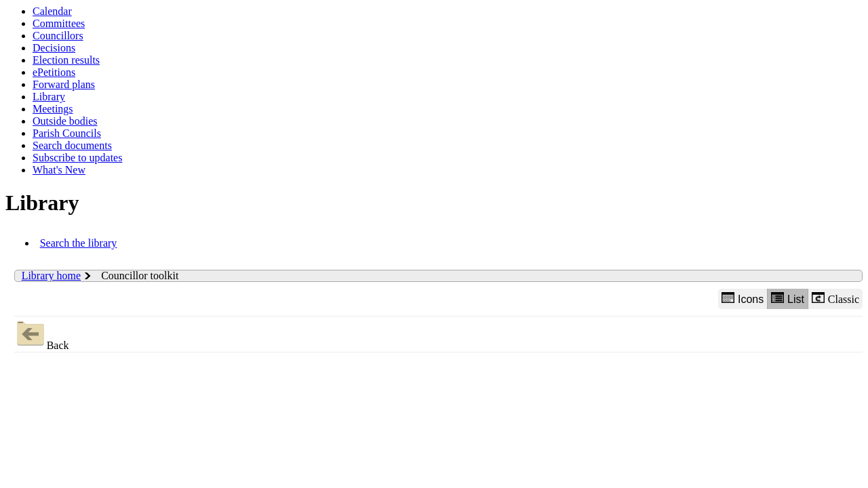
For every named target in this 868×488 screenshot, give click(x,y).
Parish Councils (67, 133)
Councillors (58, 36)
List (788, 299)
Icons (743, 299)
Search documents (72, 145)
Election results (66, 60)
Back (42, 334)
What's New (59, 170)
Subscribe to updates (77, 158)
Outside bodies (65, 121)
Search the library (79, 243)
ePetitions (54, 72)
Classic (835, 299)
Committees (59, 23)
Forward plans (64, 84)
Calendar (52, 11)
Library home (52, 276)
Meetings (53, 109)
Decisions (54, 48)
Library (49, 97)
